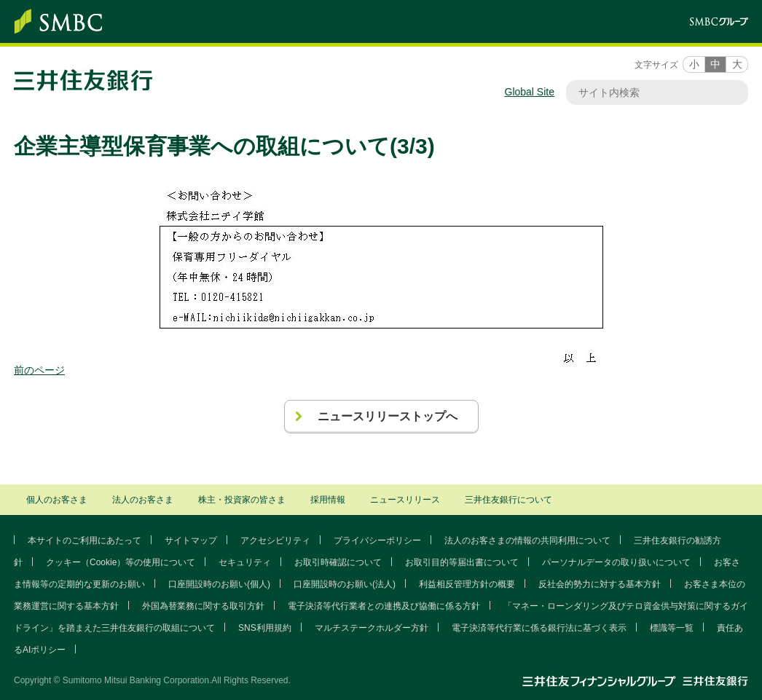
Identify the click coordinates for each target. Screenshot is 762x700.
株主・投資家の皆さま (242, 500)
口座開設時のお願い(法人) (345, 584)
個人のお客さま (57, 500)
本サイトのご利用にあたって (85, 540)
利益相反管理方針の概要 (467, 584)
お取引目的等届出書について (462, 562)
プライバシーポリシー (377, 540)
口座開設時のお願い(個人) (219, 584)
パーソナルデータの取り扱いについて (616, 562)
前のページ (39, 370)
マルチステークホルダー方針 (372, 628)
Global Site (530, 92)
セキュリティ (245, 562)
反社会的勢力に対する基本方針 (600, 584)
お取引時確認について (338, 562)
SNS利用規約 (265, 628)
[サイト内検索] (650, 93)
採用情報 (328, 500)
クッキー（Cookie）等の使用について (121, 562)
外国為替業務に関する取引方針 (203, 606)
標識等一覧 (672, 628)
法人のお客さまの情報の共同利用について (527, 540)
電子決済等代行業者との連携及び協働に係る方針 (384, 606)
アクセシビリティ (275, 540)
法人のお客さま (143, 500)
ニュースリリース (405, 500)
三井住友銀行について (508, 500)
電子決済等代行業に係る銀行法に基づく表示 (539, 628)
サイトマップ (191, 540)
